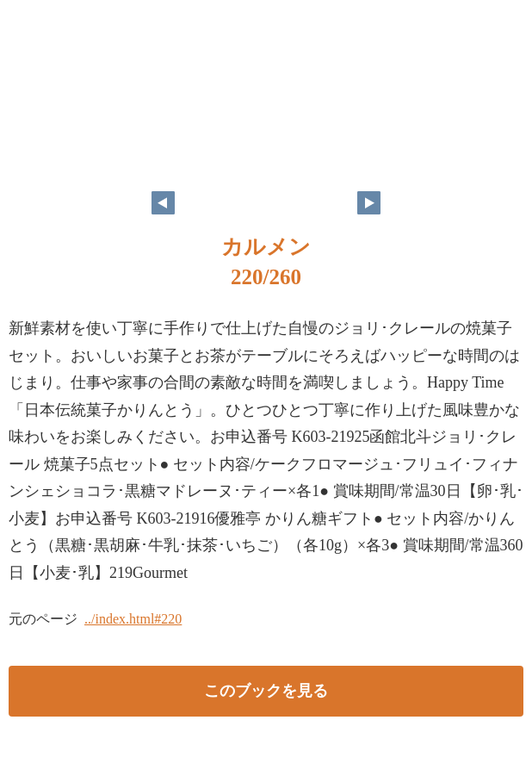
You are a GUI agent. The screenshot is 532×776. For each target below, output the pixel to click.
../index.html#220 (133, 619)
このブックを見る (266, 691)
